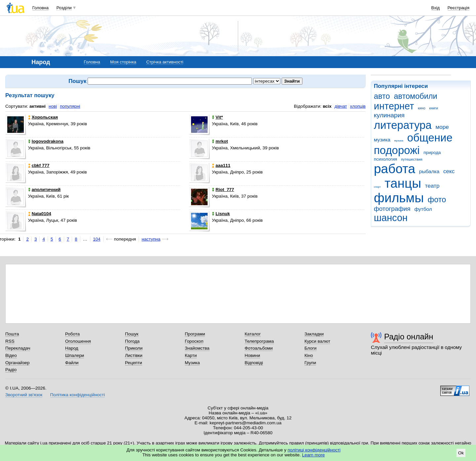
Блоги (311, 348)
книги (434, 108)
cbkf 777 (39, 165)
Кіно (309, 355)
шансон (391, 218)
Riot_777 (223, 190)
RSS (10, 341)
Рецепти (134, 363)
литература (403, 125)
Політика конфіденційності (78, 395)
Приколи (134, 348)
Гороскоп (194, 341)
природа (432, 153)
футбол (423, 209)
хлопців (358, 106)
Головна (40, 8)
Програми (195, 334)
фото (437, 200)
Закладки (314, 334)
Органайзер (17, 363)
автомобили (415, 96)
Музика (192, 363)
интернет (394, 106)
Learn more (314, 455)
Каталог (253, 334)
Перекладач (18, 348)
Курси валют (317, 341)
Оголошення (78, 341)
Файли (72, 363)
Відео (11, 355)
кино (422, 108)
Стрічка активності (165, 62)
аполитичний (44, 190)
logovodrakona (46, 141)
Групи (310, 363)
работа (395, 169)
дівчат (341, 106)
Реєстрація (458, 8)
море (442, 127)
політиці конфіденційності (314, 450)
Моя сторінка (123, 62)
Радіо (11, 370)
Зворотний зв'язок (24, 395)
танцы (403, 183)
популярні (70, 106)
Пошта (12, 334)
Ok (461, 453)
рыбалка (429, 171)
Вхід (436, 8)
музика (382, 140)
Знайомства (197, 348)
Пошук (132, 334)
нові (53, 106)
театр (432, 186)
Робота (72, 334)
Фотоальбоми (259, 348)
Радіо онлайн (409, 337)
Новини (252, 355)
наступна (151, 239)
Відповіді (254, 363)
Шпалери (75, 355)
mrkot (220, 141)
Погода (132, 341)
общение (430, 138)
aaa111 (221, 165)
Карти (191, 355)
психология (385, 159)
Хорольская (43, 117)
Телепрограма (259, 341)
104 (97, 239)
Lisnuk (221, 214)
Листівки (134, 355)
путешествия (412, 159)
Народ (72, 348)
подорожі (397, 150)
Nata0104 (40, 214)
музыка (399, 141)
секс (449, 171)
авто (382, 96)
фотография (392, 209)
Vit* (217, 117)
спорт (377, 187)
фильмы (399, 198)
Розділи (64, 8)
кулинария (389, 115)
